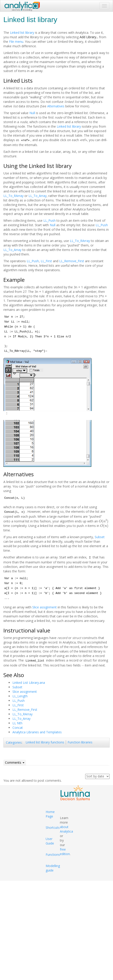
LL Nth (17, 723)
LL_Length (20, 696)
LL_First (46, 261)
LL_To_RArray (13, 196)
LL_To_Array (38, 196)
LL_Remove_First (72, 261)
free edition (65, 852)
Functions (53, 855)
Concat (18, 728)
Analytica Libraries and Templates (37, 732)
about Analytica (66, 829)
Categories (14, 742)
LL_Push (49, 220)
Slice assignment (45, 607)
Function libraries (80, 742)
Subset (100, 537)
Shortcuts (53, 828)
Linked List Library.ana (29, 683)
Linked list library (22, 33)
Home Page (50, 814)
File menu (16, 42)
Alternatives (56, 106)
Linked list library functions (45, 742)
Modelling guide (53, 868)
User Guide (50, 841)
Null (32, 113)
